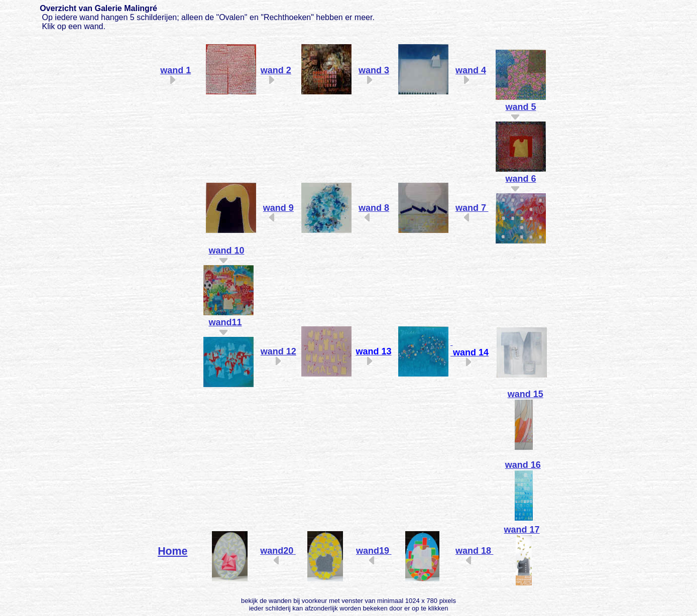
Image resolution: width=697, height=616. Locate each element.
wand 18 (473, 551)
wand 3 (374, 70)
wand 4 (471, 70)
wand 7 (471, 208)
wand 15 (526, 394)
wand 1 (176, 70)
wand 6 (521, 179)
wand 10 (226, 251)
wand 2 (276, 70)
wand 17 (522, 530)
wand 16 (523, 465)
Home (172, 551)
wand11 (225, 322)
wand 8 (374, 208)
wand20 (277, 551)
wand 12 (278, 351)
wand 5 (521, 107)
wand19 (373, 551)
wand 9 (278, 208)
